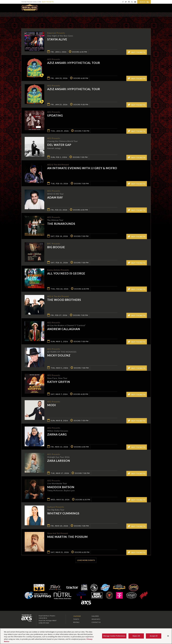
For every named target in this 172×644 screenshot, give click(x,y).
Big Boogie (56, 247)
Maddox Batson (61, 487)
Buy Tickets (48, 2)
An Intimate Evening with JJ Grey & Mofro (82, 168)
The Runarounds (61, 224)
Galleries (95, 616)
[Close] (168, 636)
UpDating (55, 116)
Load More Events (86, 560)
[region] (86, 636)
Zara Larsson (59, 461)
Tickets (76, 619)
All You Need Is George (66, 274)
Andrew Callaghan (64, 329)
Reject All (136, 636)
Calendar (77, 616)
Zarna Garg (57, 435)
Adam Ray (55, 198)
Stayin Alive (57, 40)
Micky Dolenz (59, 356)
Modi (52, 405)
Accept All (154, 636)
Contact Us (96, 622)
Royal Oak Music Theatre (30, 7)
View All (147, 18)
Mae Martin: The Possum (67, 537)
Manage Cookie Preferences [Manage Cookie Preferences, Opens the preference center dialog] (114, 636)
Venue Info (96, 619)
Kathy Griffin (59, 382)
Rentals (76, 622)
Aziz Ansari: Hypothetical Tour (74, 63)
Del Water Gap (59, 145)
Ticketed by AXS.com (84, 18)
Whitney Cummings (63, 514)
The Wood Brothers (64, 300)
